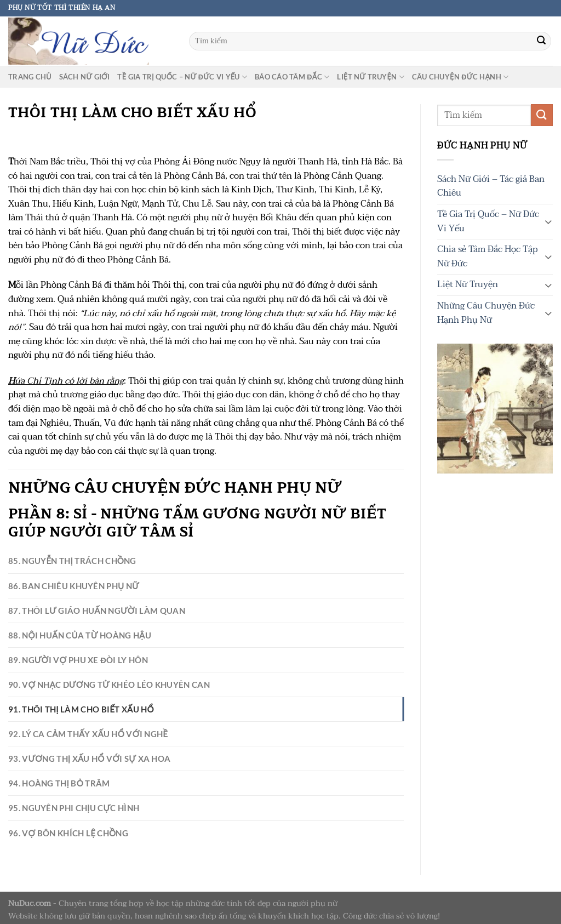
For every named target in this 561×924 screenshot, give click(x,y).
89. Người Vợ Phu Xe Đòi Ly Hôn (69, 651)
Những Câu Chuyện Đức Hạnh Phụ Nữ (486, 313)
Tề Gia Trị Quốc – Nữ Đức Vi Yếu (182, 77)
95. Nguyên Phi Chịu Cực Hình (66, 787)
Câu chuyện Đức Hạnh (460, 77)
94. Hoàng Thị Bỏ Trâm (53, 765)
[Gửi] (541, 41)
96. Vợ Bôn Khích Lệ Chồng (61, 810)
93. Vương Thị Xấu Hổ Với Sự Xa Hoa (79, 742)
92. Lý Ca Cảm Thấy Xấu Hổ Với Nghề (79, 719)
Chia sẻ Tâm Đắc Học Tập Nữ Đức (487, 256)
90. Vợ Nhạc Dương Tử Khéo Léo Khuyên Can (96, 674)
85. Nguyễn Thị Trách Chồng (65, 560)
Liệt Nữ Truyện (371, 77)
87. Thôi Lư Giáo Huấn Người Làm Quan (85, 605)
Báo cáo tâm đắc (292, 77)
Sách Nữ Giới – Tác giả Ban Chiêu (491, 186)
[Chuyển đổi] (548, 221)
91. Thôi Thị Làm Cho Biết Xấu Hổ (72, 696)
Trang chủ (30, 77)
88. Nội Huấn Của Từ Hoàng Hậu (71, 628)
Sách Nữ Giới (85, 77)
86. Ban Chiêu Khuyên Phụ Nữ (65, 583)
